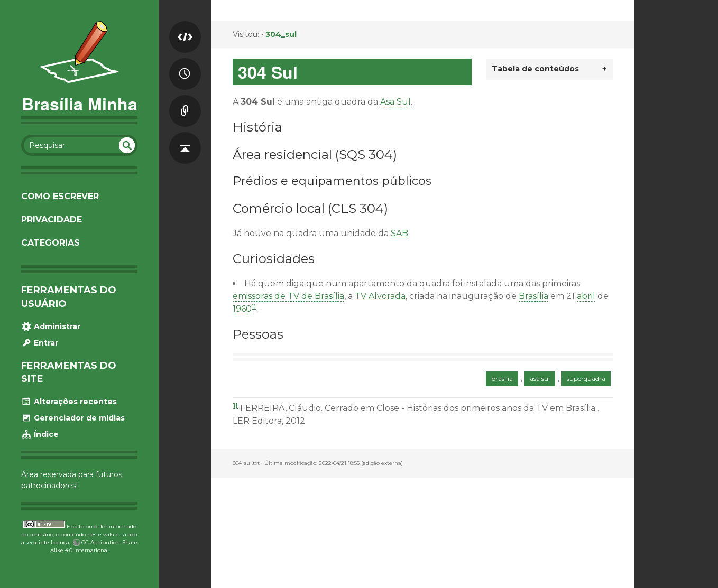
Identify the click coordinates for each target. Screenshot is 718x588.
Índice (40, 434)
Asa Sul (395, 102)
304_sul (281, 34)
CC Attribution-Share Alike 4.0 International (94, 546)
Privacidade (52, 220)
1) (254, 306)
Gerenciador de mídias (73, 418)
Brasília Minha (80, 104)
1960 (242, 309)
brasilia (502, 379)
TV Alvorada (380, 296)
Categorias (50, 243)
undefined (127, 145)
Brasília (533, 296)
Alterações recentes (69, 402)
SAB (399, 233)
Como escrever (60, 196)
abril (586, 296)
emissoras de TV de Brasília (288, 296)
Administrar (51, 326)
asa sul (540, 379)
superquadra (586, 379)
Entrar (40, 343)
